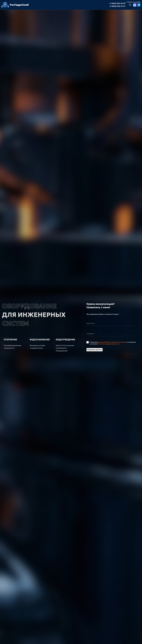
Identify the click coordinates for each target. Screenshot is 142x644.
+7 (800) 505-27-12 (117, 6)
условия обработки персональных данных (112, 342)
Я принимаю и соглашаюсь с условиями (113, 343)
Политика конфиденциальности (109, 344)
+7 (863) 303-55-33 (117, 3)
